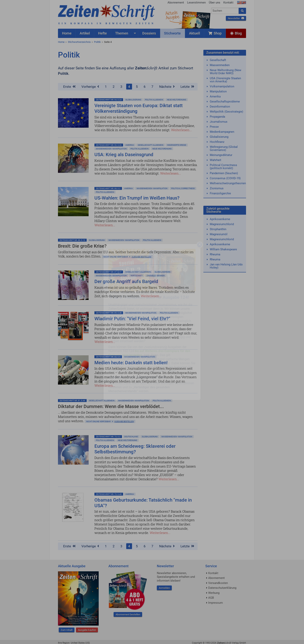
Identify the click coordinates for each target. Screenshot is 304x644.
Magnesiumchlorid (222, 224)
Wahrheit (215, 160)
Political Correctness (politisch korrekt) (223, 167)
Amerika (130, 145)
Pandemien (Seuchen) (224, 173)
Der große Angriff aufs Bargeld (126, 282)
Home (61, 42)
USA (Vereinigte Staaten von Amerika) (225, 80)
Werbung (214, 593)
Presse (214, 127)
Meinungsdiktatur (221, 155)
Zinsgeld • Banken (156, 276)
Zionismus (217, 188)
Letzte (187, 87)
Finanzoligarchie (220, 193)
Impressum (215, 603)
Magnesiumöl (219, 234)
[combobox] (225, 11)
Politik (97, 42)
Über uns (215, 3)
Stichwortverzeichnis (79, 42)
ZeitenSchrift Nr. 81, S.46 (72, 401)
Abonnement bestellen (128, 614)
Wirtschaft (137, 276)
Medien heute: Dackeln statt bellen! (131, 363)
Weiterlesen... (181, 130)
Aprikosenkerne (220, 219)
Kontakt (228, 3)
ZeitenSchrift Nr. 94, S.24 (109, 100)
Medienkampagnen (222, 132)
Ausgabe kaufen (87, 630)
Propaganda (217, 117)
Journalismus (219, 122)
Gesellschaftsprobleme (225, 102)
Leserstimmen (196, 3)
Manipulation (218, 91)
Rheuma (215, 254)
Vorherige (90, 87)
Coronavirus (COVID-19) (225, 178)
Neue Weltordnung (177, 100)
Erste (69, 87)
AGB (211, 598)
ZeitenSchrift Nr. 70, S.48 (109, 494)
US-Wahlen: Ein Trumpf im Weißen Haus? (137, 198)
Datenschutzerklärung (222, 588)
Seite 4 (108, 42)
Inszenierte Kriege (177, 145)
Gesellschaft (218, 60)
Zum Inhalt (67, 630)
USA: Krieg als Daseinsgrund (124, 155)
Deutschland (131, 437)
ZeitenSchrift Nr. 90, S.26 (109, 145)
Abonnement (176, 3)
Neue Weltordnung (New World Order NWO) (225, 72)
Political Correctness (183, 188)
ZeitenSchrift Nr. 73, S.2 (108, 437)
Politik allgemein (154, 100)
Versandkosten (218, 583)
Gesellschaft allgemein (151, 145)
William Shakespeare (223, 249)
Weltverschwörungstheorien (228, 183)
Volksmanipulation (222, 86)
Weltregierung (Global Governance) (224, 148)
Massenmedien (220, 65)
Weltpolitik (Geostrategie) (226, 112)
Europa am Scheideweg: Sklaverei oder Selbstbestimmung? (135, 449)
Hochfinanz (217, 142)
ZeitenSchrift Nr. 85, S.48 (109, 313)
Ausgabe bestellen (141, 257)
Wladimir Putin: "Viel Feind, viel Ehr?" (132, 319)
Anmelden (164, 588)
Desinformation (220, 107)
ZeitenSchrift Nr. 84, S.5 (108, 357)
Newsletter (236, 18)
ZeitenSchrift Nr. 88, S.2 (108, 188)
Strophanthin (218, 229)
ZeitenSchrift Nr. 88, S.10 (72, 240)
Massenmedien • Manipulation (111, 149)
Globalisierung (133, 100)
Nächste (167, 87)
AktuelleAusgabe (172, 15)
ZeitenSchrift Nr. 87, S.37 (109, 272)
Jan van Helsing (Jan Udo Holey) (226, 266)
